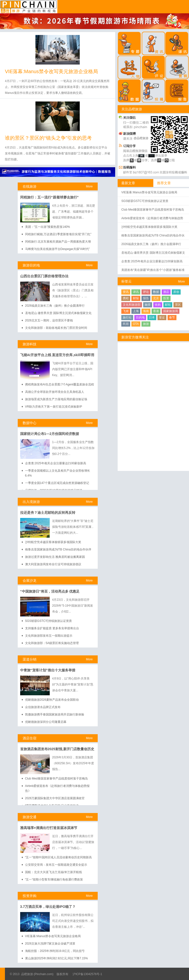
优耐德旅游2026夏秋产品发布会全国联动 (52, 700)
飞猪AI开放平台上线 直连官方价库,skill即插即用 (57, 355)
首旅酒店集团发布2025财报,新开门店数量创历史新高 (57, 750)
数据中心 (30, 423)
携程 (126, 298)
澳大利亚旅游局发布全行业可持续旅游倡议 (53, 564)
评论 (146, 292)
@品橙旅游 (141, 138)
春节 (172, 317)
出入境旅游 (31, 502)
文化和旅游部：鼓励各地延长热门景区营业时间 (56, 328)
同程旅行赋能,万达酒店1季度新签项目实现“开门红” (58, 234)
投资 (166, 298)
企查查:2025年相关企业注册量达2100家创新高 (56, 463)
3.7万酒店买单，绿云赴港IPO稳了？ (48, 907)
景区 (178, 305)
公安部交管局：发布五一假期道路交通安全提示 (56, 865)
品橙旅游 (29, 7)
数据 (156, 292)
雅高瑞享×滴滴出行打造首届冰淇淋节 (49, 828)
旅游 (146, 324)
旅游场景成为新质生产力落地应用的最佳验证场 (56, 399)
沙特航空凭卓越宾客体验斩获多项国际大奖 (53, 542)
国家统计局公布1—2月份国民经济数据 (50, 434)
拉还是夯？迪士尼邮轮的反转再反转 (48, 513)
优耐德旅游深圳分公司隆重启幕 (46, 722)
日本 (152, 317)
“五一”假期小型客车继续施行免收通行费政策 (54, 880)
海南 (146, 311)
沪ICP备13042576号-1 (87, 974)
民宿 (126, 324)
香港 (156, 311)
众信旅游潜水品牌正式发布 (43, 707)
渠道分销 (30, 659)
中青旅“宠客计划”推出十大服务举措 (48, 670)
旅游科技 (30, 344)
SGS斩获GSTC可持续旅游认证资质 (49, 621)
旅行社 (127, 317)
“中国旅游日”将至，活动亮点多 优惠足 (50, 591)
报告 (146, 298)
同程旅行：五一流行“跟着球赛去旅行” (49, 197)
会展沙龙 (30, 581)
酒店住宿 (30, 738)
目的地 (140, 317)
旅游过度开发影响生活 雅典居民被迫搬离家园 (55, 557)
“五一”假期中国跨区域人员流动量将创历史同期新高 (59, 857)
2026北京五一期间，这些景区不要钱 (49, 320)
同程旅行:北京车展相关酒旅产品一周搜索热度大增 (58, 242)
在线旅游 (30, 186)
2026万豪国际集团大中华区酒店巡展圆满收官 (55, 798)
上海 (136, 311)
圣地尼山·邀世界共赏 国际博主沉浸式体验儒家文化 (58, 313)
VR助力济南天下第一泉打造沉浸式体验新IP (54, 407)
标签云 (126, 281)
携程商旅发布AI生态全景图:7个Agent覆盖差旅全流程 (60, 384)
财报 (136, 298)
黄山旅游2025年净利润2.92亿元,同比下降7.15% (56, 958)
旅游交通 (30, 817)
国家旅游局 (171, 311)
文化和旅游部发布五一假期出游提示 (49, 636)
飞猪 (126, 311)
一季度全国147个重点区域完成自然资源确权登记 (57, 483)
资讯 (126, 292)
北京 (156, 298)
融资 (148, 305)
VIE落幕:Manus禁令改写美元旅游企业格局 (51, 71)
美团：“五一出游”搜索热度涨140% (48, 227)
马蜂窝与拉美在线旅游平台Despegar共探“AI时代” (57, 249)
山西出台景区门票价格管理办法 (44, 276)
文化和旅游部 (132, 305)
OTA (136, 324)
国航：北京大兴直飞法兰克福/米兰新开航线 (54, 872)
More (89, 186)
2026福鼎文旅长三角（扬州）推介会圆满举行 (55, 306)
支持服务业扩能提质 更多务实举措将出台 (52, 628)
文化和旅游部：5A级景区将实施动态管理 (52, 643)
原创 (176, 292)
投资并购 (30, 896)
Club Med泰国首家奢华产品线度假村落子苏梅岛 (56, 779)
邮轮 (168, 305)
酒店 (166, 292)
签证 (162, 317)
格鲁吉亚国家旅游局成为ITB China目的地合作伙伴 (58, 549)
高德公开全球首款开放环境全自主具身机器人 (55, 392)
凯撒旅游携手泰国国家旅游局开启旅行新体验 (55, 714)
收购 (158, 305)
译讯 (136, 292)
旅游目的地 (31, 265)
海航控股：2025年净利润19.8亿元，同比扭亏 (55, 951)
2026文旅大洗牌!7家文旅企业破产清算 (50, 944)
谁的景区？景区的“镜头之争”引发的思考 (48, 138)
